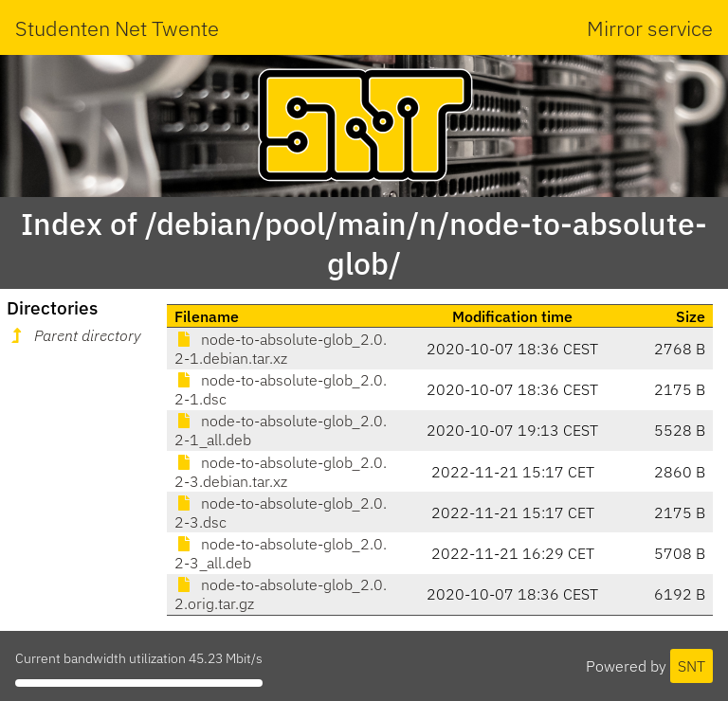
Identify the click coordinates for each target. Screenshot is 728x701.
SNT (692, 666)
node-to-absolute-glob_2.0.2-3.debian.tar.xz (281, 472)
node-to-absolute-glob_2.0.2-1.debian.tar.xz (281, 349)
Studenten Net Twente (117, 28)
